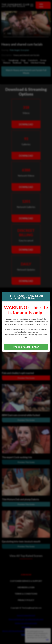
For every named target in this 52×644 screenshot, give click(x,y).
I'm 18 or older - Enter (26, 347)
